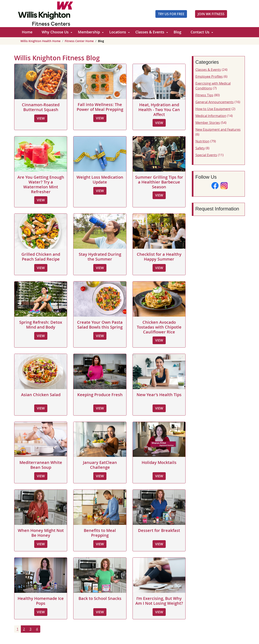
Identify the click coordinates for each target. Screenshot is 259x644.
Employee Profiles (209, 76)
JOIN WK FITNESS (211, 14)
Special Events (206, 155)
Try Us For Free (171, 14)
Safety (200, 148)
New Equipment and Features (218, 129)
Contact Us (200, 32)
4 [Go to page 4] (37, 629)
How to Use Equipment (213, 109)
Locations (118, 32)
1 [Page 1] (18, 629)
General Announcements (215, 102)
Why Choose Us (55, 32)
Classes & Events (150, 32)
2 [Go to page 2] (24, 629)
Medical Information (211, 116)
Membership (89, 32)
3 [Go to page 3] (30, 629)
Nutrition (202, 141)
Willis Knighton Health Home (40, 41)
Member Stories (208, 123)
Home (27, 32)
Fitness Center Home (79, 41)
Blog (177, 32)
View (41, 118)
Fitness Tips (204, 95)
